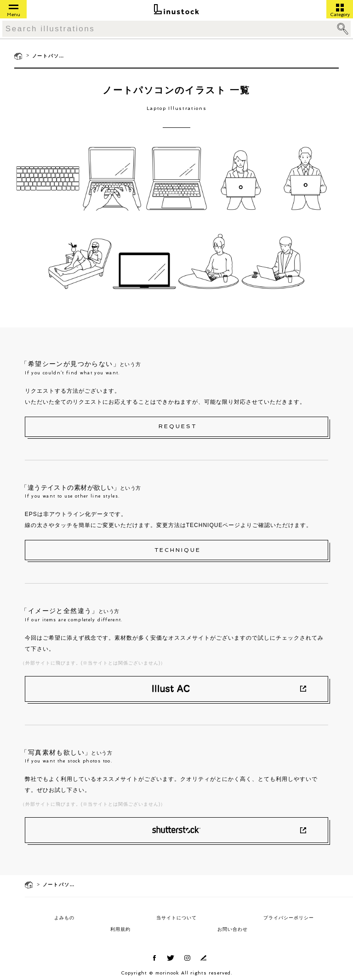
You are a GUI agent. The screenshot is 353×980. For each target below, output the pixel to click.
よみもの (64, 918)
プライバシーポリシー (289, 918)
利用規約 (120, 929)
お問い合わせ (233, 929)
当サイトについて (176, 918)
